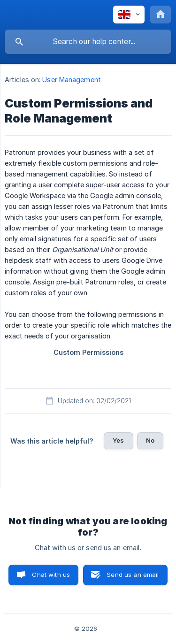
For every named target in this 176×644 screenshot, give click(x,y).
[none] (129, 15)
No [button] (150, 440)
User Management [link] (72, 80)
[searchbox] (88, 42)
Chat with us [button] (51, 575)
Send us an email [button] (133, 575)
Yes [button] (118, 440)
